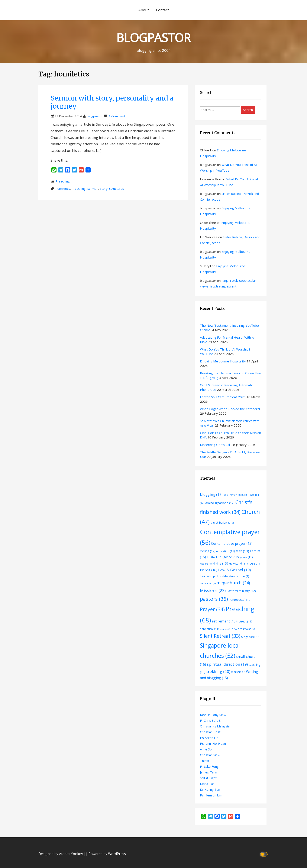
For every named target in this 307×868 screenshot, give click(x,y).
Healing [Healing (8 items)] (206, 564)
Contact (162, 10)
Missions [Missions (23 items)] (213, 590)
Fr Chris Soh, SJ (211, 720)
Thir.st (205, 761)
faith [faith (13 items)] (242, 551)
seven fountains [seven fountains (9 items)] (243, 629)
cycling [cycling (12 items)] (208, 551)
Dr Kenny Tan (210, 789)
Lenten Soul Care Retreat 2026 (223, 397)
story (104, 189)
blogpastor (95, 116)
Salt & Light (208, 778)
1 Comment (117, 116)
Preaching (63, 181)
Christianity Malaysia (215, 726)
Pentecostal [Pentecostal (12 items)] (240, 600)
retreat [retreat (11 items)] (245, 621)
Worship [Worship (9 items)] (238, 672)
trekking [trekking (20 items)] (218, 671)
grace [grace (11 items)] (246, 557)
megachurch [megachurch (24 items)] (233, 583)
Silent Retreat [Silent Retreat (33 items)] (220, 636)
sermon (93, 189)
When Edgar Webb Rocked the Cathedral (230, 409)
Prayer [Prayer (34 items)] (212, 609)
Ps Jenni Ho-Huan (213, 743)
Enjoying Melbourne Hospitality (223, 361)
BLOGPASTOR (153, 37)
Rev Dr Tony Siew (213, 715)
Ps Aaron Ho (209, 738)
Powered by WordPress (107, 854)
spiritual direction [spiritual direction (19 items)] (227, 664)
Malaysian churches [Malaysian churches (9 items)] (235, 576)
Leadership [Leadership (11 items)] (210, 576)
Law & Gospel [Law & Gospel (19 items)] (234, 570)
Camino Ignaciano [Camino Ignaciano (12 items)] (219, 503)
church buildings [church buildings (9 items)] (222, 523)
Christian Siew (210, 755)
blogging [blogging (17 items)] (211, 494)
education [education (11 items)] (226, 551)
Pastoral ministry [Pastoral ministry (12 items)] (241, 591)
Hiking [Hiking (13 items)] (220, 563)
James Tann (209, 772)
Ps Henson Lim (211, 795)
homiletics (63, 189)
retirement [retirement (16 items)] (224, 621)
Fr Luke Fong (209, 766)
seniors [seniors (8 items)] (226, 629)
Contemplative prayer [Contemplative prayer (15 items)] (232, 543)
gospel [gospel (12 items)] (231, 557)
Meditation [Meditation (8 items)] (208, 583)
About (144, 10)
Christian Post (210, 732)
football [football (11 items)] (215, 557)
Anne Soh (207, 749)
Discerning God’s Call (215, 445)
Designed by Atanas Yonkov (61, 854)
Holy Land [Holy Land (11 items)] (238, 563)
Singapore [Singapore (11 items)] (251, 637)
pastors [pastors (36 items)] (214, 599)
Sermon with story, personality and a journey (112, 102)
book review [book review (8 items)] (232, 495)
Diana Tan (207, 784)
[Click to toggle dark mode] (264, 854)
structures (117, 189)
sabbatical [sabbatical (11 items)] (210, 629)
